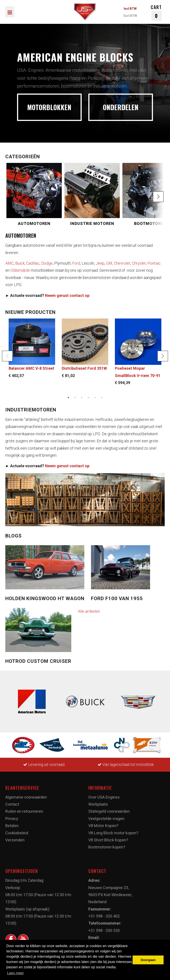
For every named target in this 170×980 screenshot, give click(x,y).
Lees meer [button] (15, 973)
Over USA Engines (104, 797)
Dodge (47, 263)
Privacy (12, 819)
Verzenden (15, 840)
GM (109, 263)
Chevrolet (122, 263)
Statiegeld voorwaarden (109, 811)
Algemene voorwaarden (26, 797)
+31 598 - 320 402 (104, 916)
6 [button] (102, 398)
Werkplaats (98, 804)
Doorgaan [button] (148, 960)
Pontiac (154, 263)
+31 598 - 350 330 (104, 930)
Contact (12, 804)
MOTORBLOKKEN (49, 107)
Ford (76, 263)
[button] (158, 197)
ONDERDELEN (121, 107)
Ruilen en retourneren (24, 811)
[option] (85, 83)
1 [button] (68, 398)
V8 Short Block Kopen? (108, 840)
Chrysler (139, 263)
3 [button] (82, 398)
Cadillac (33, 263)
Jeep (100, 263)
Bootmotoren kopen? (107, 847)
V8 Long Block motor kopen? (113, 833)
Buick (20, 263)
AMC (10, 263)
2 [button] (75, 398)
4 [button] (88, 398)
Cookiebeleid (17, 833)
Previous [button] (7, 356)
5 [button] (95, 398)
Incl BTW (130, 9)
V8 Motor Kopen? (103, 826)
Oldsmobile (20, 270)
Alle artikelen (89, 611)
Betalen (12, 826)
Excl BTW (130, 16)
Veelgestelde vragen (106, 819)
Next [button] (163, 356)
